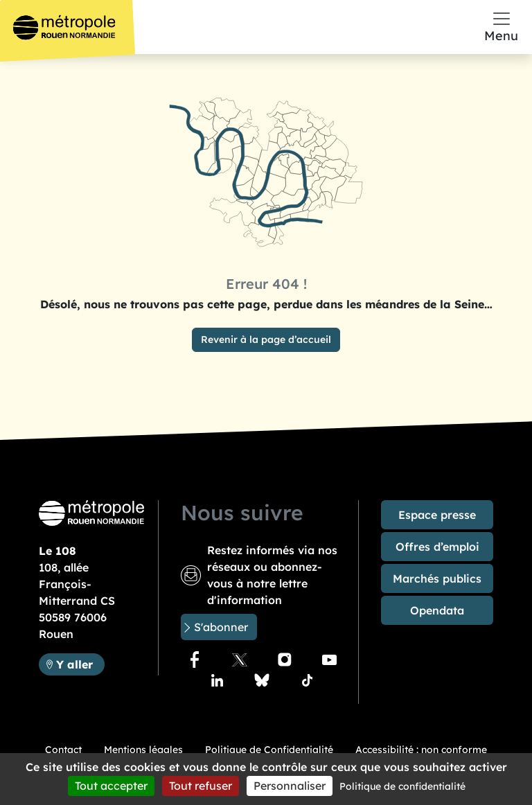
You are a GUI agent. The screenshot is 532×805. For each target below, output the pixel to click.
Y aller (74, 664)
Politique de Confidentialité (269, 750)
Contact (63, 750)
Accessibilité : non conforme (421, 750)
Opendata (437, 610)
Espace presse (437, 515)
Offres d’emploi (437, 547)
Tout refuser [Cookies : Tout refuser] (201, 786)
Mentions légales (143, 750)
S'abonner (221, 627)
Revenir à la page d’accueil (266, 339)
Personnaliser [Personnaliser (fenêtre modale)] (290, 786)
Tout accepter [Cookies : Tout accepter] (111, 786)
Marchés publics (437, 578)
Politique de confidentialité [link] (402, 786)
